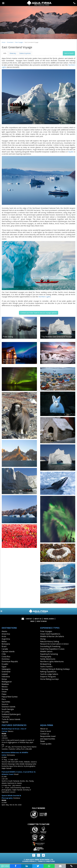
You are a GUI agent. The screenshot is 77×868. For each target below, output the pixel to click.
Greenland (10, 42)
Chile (4, 654)
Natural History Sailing (50, 641)
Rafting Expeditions (48, 672)
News (32, 621)
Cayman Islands (8, 651)
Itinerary (13, 53)
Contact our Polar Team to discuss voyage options (39, 313)
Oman (4, 692)
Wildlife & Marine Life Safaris (52, 636)
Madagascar (7, 682)
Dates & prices (25, 53)
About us (44, 729)
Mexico (5, 687)
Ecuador (5, 664)
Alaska (4, 631)
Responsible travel (48, 736)
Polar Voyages (19, 42)
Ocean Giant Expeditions (50, 634)
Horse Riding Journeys (49, 679)
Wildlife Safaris (46, 651)
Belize (4, 641)
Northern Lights (45, 297)
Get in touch (69, 53)
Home (4, 42)
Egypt (4, 667)
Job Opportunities (48, 739)
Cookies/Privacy (29, 861)
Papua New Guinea (10, 697)
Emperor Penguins (48, 677)
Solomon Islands (8, 707)
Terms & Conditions (46, 861)
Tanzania (6, 717)
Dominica (6, 659)
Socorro (5, 704)
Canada (5, 649)
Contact (29, 619)
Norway (5, 689)
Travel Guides (49, 619)
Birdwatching (46, 664)
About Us (38, 619)
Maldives (5, 684)
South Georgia (8, 709)
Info (5, 53)
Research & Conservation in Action (54, 644)
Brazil (4, 646)
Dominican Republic (10, 661)
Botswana (6, 644)
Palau (4, 694)
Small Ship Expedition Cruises (52, 649)
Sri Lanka (6, 712)
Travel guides (46, 744)
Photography (46, 657)
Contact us (45, 734)
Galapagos (6, 669)
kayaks (71, 152)
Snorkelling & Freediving (50, 646)
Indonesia (6, 677)
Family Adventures (48, 659)
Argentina (6, 639)
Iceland (5, 674)
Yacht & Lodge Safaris (49, 674)
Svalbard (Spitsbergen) (11, 714)
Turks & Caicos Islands (11, 719)
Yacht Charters (46, 667)
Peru (4, 699)
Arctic (4, 636)
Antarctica (6, 634)
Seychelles (6, 702)
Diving (43, 639)
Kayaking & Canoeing (49, 654)
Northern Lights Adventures (52, 661)
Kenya (4, 679)
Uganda (5, 722)
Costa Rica (6, 657)
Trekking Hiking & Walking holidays (55, 669)
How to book (42, 621)
